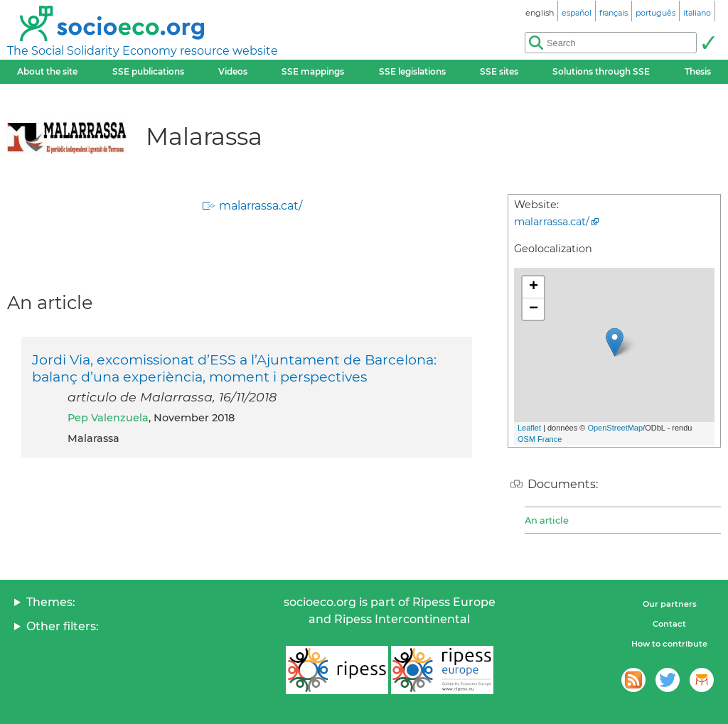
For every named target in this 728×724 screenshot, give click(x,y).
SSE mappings (313, 71)
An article (547, 520)
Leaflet (529, 428)
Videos (233, 71)
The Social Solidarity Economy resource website (143, 51)
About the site (47, 71)
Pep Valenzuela (108, 418)
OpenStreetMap (615, 428)
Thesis (698, 71)
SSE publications (148, 71)
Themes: (51, 602)
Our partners (670, 604)
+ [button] (534, 287)
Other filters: (63, 626)
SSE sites (499, 71)
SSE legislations (412, 71)
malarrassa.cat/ (261, 206)
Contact (669, 624)
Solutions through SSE (601, 71)
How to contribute (669, 644)
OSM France (540, 439)
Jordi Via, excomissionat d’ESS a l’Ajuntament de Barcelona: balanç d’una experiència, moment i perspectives (234, 368)
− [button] (534, 309)
